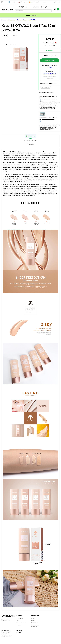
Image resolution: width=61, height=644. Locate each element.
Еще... (44, 2)
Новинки (13, 2)
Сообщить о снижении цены (48, 83)
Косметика (12, 20)
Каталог (33, 618)
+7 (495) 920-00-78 (24, 7)
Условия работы (20, 618)
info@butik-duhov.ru (35, 7)
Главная (4, 20)
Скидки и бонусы (35, 2)
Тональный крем (22, 20)
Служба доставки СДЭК (50, 73)
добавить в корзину (50, 61)
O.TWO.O (32, 20)
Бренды (33, 621)
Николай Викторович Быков (46, 100)
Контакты (19, 625)
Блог (18, 621)
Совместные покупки (21, 623)
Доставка (23, 2)
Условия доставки (35, 623)
